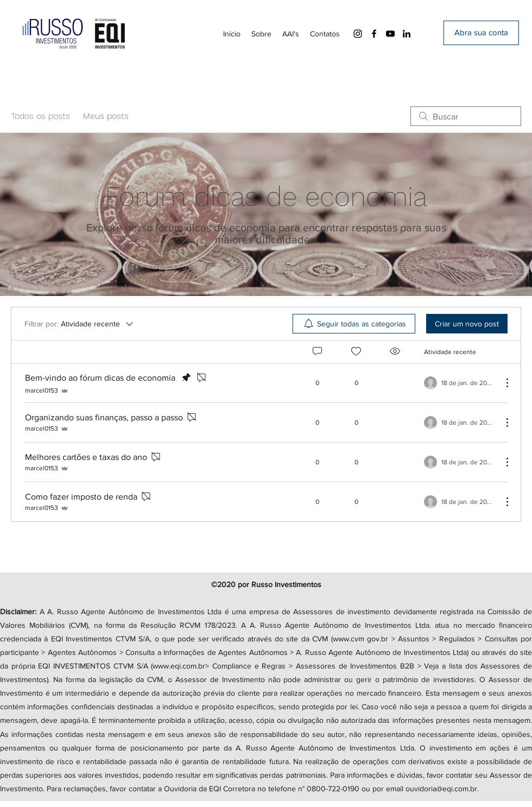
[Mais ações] (502, 383)
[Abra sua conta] (481, 33)
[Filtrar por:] (80, 324)
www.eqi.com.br (179, 666)
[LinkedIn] (407, 34)
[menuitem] (354, 324)
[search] (466, 116)
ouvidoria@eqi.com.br (441, 789)
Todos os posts (40, 116)
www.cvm (349, 639)
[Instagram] (358, 34)
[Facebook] (374, 34)
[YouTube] (390, 34)
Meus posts (106, 116)
